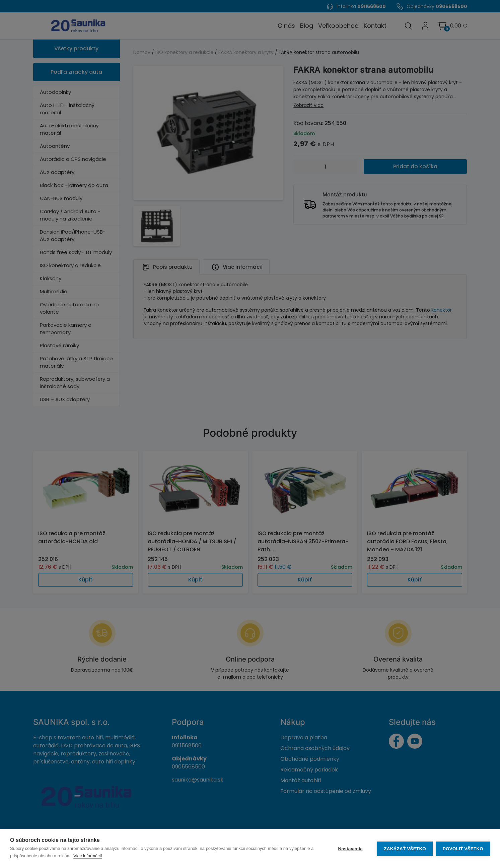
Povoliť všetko (463, 849)
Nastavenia (350, 849)
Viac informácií (91, 856)
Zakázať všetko (405, 849)
